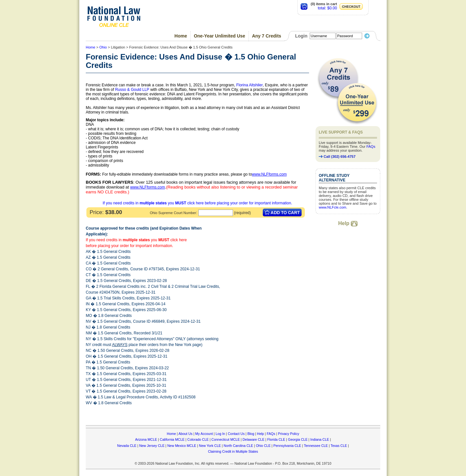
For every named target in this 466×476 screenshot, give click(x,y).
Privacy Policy (288, 434)
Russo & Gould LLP (132, 90)
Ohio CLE (263, 446)
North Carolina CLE (238, 446)
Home (181, 36)
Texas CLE (339, 446)
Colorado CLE (198, 439)
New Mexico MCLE (182, 446)
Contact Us (236, 434)
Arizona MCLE (146, 439)
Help (348, 223)
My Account (204, 434)
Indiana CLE (320, 439)
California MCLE (172, 439)
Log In (220, 434)
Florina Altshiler (250, 85)
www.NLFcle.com (333, 207)
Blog (251, 434)
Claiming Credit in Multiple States (233, 451)
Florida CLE (276, 439)
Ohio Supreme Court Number (173, 213)
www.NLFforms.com (269, 174)
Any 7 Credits (267, 36)
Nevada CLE (127, 446)
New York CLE (210, 446)
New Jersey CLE (152, 446)
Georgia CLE (298, 439)
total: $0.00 (327, 8)
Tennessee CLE (316, 446)
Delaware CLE (253, 439)
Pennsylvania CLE (287, 446)
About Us (186, 434)
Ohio (103, 47)
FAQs (371, 146)
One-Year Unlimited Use (220, 36)
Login (301, 36)
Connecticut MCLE (226, 439)
